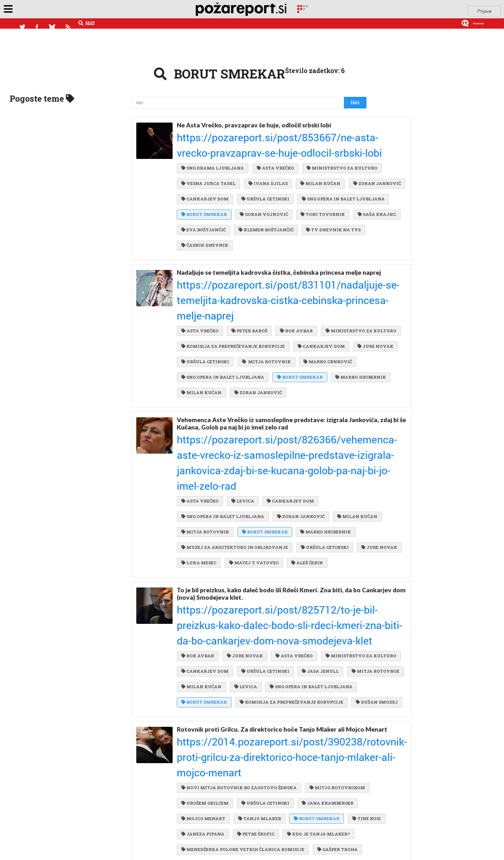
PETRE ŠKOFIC (200, 719)
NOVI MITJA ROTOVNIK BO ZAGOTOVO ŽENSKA (239, 667)
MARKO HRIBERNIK (264, 353)
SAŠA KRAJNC (315, 204)
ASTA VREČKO (274, 139)
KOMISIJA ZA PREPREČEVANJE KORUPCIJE (233, 313)
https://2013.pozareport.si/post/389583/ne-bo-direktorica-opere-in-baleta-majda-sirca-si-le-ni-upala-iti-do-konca (269, 802)
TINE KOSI (252, 706)
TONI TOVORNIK (263, 204)
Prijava (484, 13)
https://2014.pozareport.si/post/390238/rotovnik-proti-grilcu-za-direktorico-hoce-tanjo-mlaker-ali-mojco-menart (266, 653)
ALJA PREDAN (312, 745)
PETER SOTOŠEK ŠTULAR (320, 815)
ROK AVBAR (293, 287)
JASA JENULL (259, 571)
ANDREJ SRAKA (259, 828)
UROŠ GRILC (249, 841)
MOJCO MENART (266, 693)
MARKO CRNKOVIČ (206, 339)
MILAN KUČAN (252, 165)
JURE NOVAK (199, 327)
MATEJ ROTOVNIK (317, 758)
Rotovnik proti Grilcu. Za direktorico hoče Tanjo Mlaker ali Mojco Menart (261, 639)
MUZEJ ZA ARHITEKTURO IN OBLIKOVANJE (297, 462)
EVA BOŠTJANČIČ (203, 217)
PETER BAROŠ (248, 287)
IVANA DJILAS (201, 165)
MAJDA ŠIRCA (200, 815)
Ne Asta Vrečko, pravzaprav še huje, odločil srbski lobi (254, 121)
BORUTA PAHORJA (254, 815)
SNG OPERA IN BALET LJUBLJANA (223, 191)
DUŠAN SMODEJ (202, 610)
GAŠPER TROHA (336, 732)
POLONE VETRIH (261, 758)
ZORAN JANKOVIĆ (307, 165)
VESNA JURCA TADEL (290, 152)
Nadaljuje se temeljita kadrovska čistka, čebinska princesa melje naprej (269, 259)
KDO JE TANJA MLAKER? (261, 719)
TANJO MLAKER (321, 693)
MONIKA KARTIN (204, 758)
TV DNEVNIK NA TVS (209, 230)
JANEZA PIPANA (299, 706)
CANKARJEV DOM (205, 178)
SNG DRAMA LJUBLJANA (213, 139)
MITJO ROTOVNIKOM (209, 680)
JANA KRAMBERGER (207, 693)
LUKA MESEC (305, 475)
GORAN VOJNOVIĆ (205, 204)
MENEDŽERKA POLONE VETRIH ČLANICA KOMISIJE (243, 732)
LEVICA (241, 422)
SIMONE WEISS (201, 841)
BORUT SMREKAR (298, 191)
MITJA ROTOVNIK (312, 327)
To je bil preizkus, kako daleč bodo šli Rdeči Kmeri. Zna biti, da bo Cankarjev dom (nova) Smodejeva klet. (269, 516)
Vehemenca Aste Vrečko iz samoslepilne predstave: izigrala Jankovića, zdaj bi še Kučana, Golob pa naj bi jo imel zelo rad (262, 394)
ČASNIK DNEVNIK (271, 230)
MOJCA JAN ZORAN (207, 745)
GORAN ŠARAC (310, 828)
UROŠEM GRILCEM (272, 680)
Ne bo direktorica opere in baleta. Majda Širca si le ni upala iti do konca (268, 787)
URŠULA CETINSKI (264, 178)
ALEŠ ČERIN (258, 488)
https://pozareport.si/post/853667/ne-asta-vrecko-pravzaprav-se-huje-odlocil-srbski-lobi (258, 128)
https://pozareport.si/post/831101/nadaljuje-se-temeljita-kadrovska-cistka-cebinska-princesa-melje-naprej (264, 274)
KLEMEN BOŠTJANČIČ (264, 217)
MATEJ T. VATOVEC (206, 488)
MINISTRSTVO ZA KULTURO (217, 152)
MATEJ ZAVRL (263, 745)
